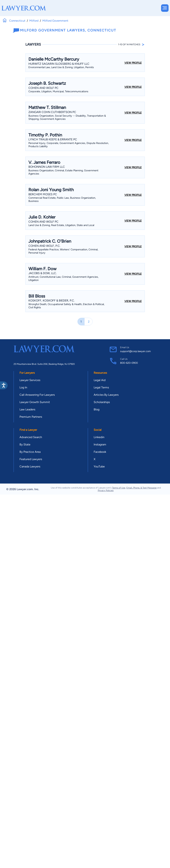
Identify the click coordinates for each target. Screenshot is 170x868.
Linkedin (99, 437)
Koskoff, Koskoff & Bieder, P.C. (51, 301)
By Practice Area (30, 452)
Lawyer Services (30, 380)
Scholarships (102, 402)
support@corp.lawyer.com (135, 351)
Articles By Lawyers (106, 395)
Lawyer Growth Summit (35, 402)
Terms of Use (119, 488)
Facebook (100, 452)
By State (25, 444)
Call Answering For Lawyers (37, 395)
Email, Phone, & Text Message (141, 488)
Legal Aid (100, 380)
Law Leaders (27, 409)
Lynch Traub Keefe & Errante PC (53, 139)
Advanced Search (31, 437)
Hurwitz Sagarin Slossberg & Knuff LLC (59, 64)
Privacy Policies (106, 490)
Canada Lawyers (30, 466)
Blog (97, 409)
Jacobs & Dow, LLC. (43, 273)
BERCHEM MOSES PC (43, 194)
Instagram (100, 444)
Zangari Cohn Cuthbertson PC (52, 112)
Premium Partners (31, 417)
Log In (23, 387)
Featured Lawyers (31, 459)
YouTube (99, 466)
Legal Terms (101, 387)
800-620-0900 (129, 363)
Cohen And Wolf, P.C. (44, 246)
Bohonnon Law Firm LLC (47, 167)
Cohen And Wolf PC (43, 88)
